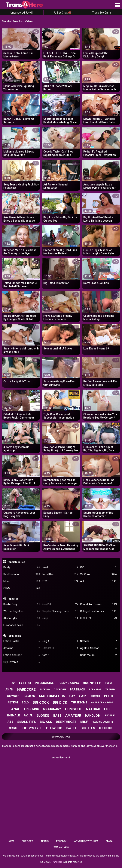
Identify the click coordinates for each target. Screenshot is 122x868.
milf (84, 722)
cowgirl (14, 696)
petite (109, 696)
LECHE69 (98, 618)
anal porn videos (102, 702)
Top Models (14, 636)
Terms (45, 841)
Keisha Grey (22, 604)
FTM (60, 581)
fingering (32, 709)
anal (16, 709)
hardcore (26, 689)
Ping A (60, 641)
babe (57, 715)
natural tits (98, 709)
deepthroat (66, 722)
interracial (44, 683)
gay (72, 696)
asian (9, 690)
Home (11, 841)
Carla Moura (98, 655)
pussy (109, 683)
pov (12, 683)
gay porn (60, 689)
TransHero (57, 862)
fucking (45, 690)
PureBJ (60, 604)
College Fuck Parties (98, 611)
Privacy (61, 841)
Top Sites (13, 599)
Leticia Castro (22, 641)
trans (13, 728)
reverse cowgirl (103, 722)
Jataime (22, 648)
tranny (110, 689)
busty (83, 696)
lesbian (30, 696)
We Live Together (22, 611)
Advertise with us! (86, 841)
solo (25, 702)
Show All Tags (61, 737)
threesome (79, 702)
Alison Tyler (22, 618)
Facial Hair (60, 574)
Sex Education (22, 574)
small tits (27, 722)
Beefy (22, 567)
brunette (92, 683)
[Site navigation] (117, 5)
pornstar (95, 690)
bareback (77, 690)
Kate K (60, 655)
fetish (13, 702)
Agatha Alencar (98, 648)
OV (98, 567)
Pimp (60, 618)
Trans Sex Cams (102, 13)
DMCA (109, 841)
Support (27, 841)
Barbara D (60, 648)
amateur (73, 715)
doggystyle (31, 728)
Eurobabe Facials (22, 625)
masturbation (52, 696)
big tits (88, 728)
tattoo (25, 683)
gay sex (71, 728)
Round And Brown (98, 604)
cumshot (73, 709)
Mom (22, 581)
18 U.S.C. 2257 (61, 847)
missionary (52, 709)
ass (10, 722)
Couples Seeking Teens (60, 611)
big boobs (106, 728)
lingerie (109, 715)
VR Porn (98, 574)
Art (98, 581)
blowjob (54, 728)
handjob (92, 715)
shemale (13, 715)
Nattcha (98, 641)
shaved (95, 696)
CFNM (22, 588)
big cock (41, 702)
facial (28, 715)
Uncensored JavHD (22, 13)
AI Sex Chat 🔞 (63, 13)
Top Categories (16, 562)
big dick (60, 702)
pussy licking (68, 683)
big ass (46, 722)
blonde (43, 715)
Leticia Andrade (22, 655)
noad (60, 567)
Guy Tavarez (22, 662)
